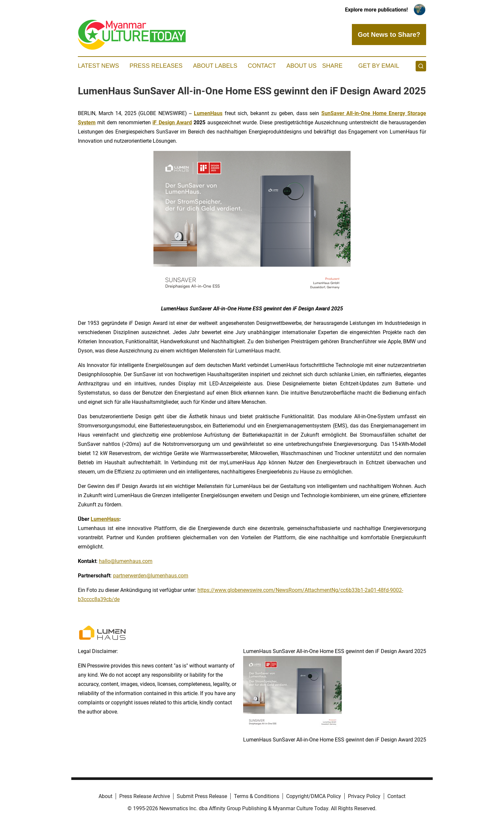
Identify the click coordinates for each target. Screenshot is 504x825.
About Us (302, 66)
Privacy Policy (364, 796)
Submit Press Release (202, 796)
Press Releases (156, 66)
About (105, 796)
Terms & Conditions (257, 796)
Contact (262, 66)
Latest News (98, 66)
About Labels (215, 66)
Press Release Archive (145, 796)
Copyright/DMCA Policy (314, 796)
